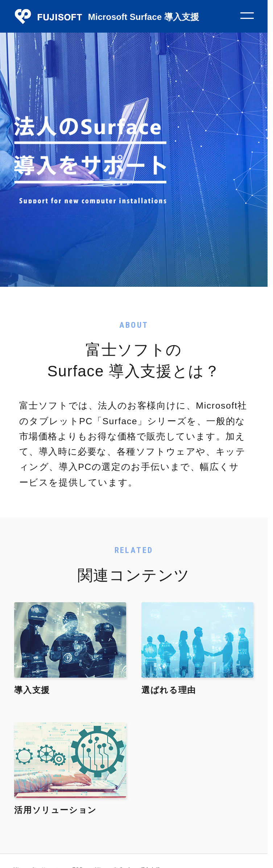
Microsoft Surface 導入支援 (144, 17)
